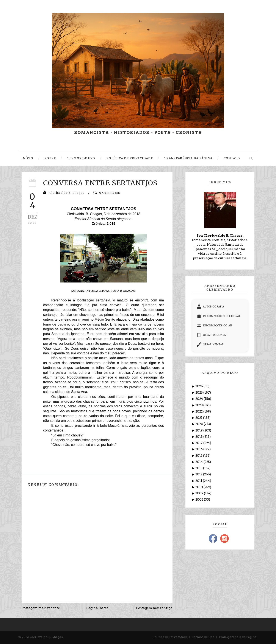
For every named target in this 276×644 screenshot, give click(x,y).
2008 (200, 500)
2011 (199, 481)
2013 (199, 468)
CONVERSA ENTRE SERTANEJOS (100, 183)
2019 (199, 430)
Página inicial (98, 608)
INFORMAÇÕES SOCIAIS (215, 326)
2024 (200, 399)
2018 (199, 437)
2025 (199, 393)
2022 (199, 411)
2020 (200, 424)
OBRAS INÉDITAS (210, 345)
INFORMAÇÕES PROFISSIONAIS (219, 316)
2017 (199, 443)
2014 (199, 462)
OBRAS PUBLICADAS (212, 335)
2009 (200, 493)
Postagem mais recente (41, 608)
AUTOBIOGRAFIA (210, 307)
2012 (199, 474)
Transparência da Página (238, 637)
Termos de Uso (203, 637)
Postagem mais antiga (154, 608)
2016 (199, 449)
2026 (199, 386)
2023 (199, 405)
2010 (199, 487)
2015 (199, 456)
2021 (199, 418)
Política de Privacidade (170, 637)
